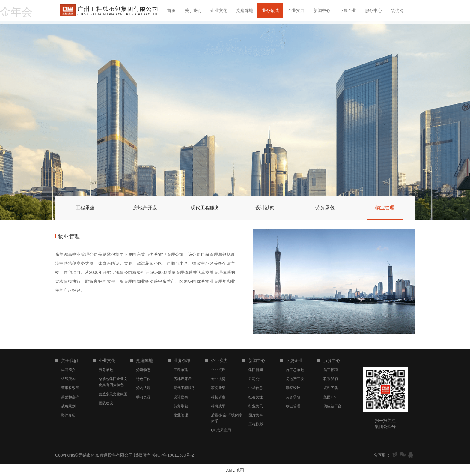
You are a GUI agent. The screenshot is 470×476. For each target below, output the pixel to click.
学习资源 (143, 397)
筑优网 (397, 10)
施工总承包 (295, 370)
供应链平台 (332, 406)
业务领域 (270, 10)
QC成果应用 (221, 430)
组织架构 (68, 379)
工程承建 (181, 370)
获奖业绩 (218, 388)
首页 (171, 10)
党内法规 (143, 388)
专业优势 (218, 379)
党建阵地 (245, 10)
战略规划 (68, 406)
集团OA (330, 397)
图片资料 (256, 415)
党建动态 (143, 370)
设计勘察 (181, 397)
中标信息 (256, 388)
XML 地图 (235, 470)
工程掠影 (256, 424)
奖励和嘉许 (70, 397)
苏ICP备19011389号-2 (173, 455)
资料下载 (331, 388)
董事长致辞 (70, 388)
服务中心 (373, 10)
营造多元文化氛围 (113, 394)
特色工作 (143, 379)
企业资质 (218, 370)
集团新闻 (256, 370)
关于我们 (193, 10)
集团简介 (68, 370)
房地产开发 (183, 379)
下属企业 (348, 10)
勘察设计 (293, 388)
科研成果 (218, 406)
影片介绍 (68, 415)
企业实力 (296, 10)
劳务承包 (106, 370)
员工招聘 (331, 370)
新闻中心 (322, 10)
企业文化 (219, 10)
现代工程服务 (184, 388)
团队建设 (106, 403)
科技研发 (218, 397)
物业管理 (181, 415)
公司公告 (256, 379)
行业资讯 (256, 406)
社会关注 (256, 397)
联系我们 (331, 379)
